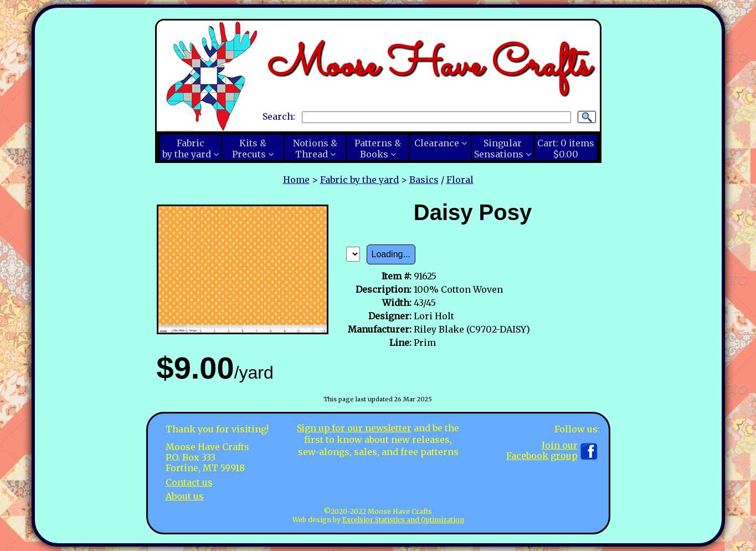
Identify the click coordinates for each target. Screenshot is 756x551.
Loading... (391, 254)
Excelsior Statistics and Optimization (403, 520)
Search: (279, 116)
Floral (460, 180)
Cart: (566, 149)
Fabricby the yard (187, 149)
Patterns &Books (378, 149)
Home (296, 180)
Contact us (189, 482)
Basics (424, 180)
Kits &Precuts (249, 149)
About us (185, 496)
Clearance (437, 143)
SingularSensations (499, 149)
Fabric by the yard (359, 180)
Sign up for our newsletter (354, 428)
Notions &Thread (315, 149)
